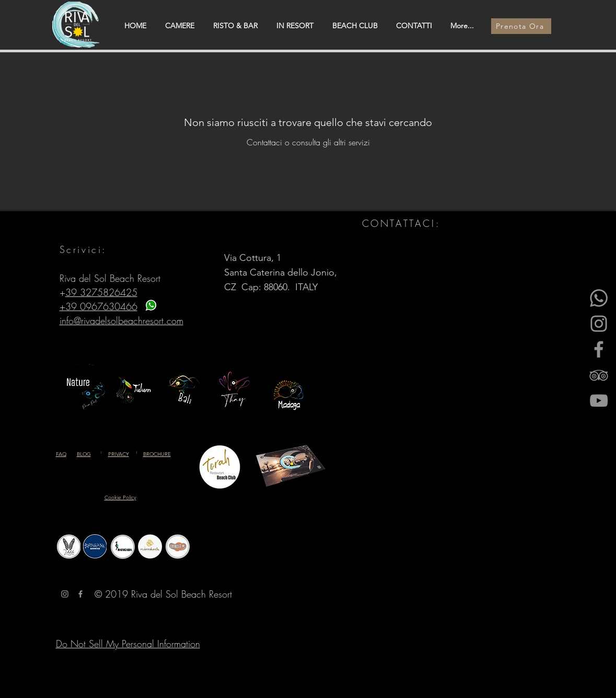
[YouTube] (599, 401)
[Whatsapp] (599, 298)
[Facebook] (599, 349)
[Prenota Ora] (521, 26)
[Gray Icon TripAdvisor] (599, 375)
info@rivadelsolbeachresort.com (121, 321)
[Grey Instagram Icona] (65, 594)
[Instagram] (599, 324)
